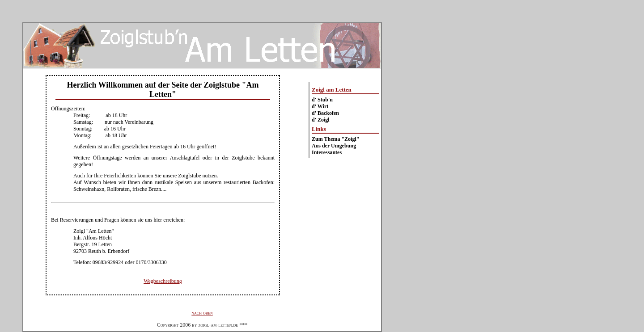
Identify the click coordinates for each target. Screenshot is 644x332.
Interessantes (327, 152)
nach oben (202, 313)
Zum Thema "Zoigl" (335, 139)
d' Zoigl (321, 120)
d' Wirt (320, 106)
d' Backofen (325, 113)
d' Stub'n (322, 100)
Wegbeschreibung (163, 281)
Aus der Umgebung (334, 146)
